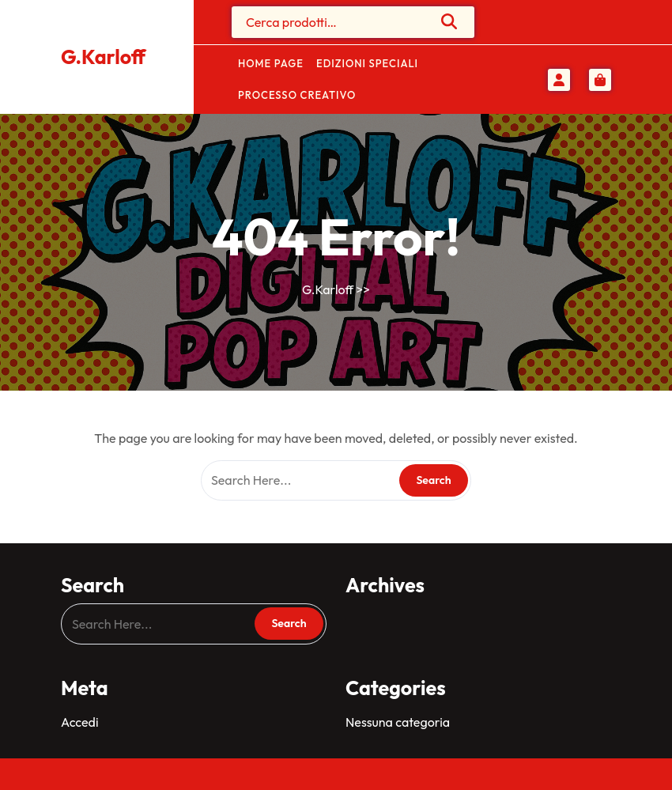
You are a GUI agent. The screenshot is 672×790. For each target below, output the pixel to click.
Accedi (79, 722)
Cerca (450, 21)
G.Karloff (103, 57)
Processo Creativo (297, 95)
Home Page (271, 63)
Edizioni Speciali (367, 63)
